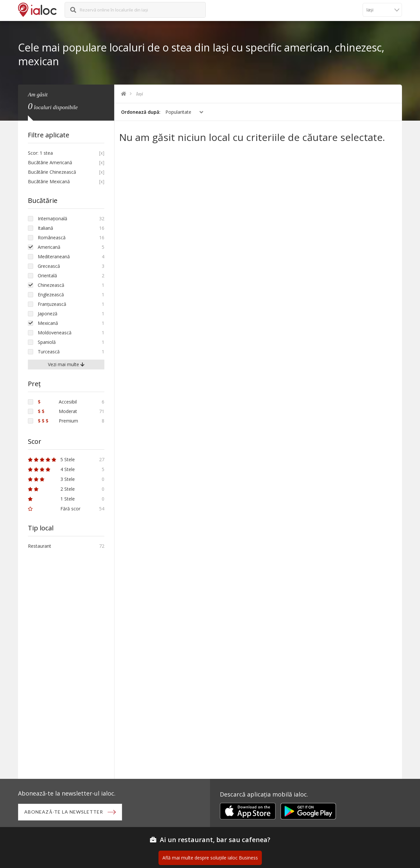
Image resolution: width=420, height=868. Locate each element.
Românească (52, 237)
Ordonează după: (141, 112)
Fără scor (54, 509)
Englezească (51, 295)
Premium (58, 421)
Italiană (45, 228)
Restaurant (40, 546)
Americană (49, 247)
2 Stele (51, 489)
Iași (140, 94)
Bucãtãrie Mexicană (49, 181)
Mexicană (48, 323)
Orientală (47, 276)
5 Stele (51, 459)
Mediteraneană (54, 256)
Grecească (49, 266)
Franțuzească (52, 304)
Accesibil (57, 402)
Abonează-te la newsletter (64, 812)
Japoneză (48, 314)
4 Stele (51, 469)
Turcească (49, 352)
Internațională (52, 218)
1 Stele (51, 499)
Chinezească (51, 285)
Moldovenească (55, 333)
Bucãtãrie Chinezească (52, 172)
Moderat (57, 411)
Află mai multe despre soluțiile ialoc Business (210, 858)
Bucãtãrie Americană (50, 162)
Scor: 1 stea (40, 153)
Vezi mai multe (66, 364)
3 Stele (51, 479)
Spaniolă (47, 342)
